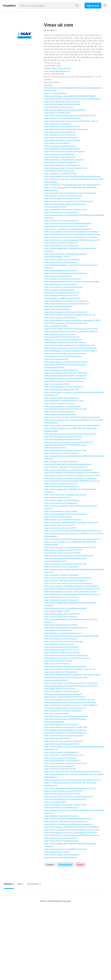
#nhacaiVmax (84, 88)
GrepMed (9, 6)
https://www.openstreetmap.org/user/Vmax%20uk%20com (70, 115)
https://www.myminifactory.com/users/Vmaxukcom (67, 304)
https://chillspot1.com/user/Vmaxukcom (61, 221)
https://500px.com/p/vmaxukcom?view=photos (65, 342)
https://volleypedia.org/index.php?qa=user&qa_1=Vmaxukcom (71, 522)
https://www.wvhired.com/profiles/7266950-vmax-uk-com (70, 315)
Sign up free (93, 6)
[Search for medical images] (45, 6)
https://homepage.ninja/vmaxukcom (60, 146)
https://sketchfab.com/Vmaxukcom (59, 132)
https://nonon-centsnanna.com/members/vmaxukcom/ (68, 229)
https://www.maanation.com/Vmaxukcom (62, 165)
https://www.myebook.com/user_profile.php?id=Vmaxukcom (70, 237)
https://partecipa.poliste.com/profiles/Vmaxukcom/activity (70, 193)
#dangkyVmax (96, 88)
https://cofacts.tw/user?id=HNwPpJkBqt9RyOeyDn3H (68, 223)
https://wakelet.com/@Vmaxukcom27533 (62, 298)
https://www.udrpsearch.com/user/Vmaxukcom (65, 378)
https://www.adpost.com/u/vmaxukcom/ (62, 337)
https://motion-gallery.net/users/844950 (62, 259)
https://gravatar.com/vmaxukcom (59, 107)
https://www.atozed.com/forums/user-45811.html (66, 373)
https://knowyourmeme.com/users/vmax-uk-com (65, 168)
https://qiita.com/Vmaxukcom (57, 143)
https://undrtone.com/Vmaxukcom (59, 154)
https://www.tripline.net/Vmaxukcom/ (60, 318)
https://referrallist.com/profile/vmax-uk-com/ (64, 160)
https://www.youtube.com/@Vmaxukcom (62, 104)
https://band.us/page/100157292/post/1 (62, 293)
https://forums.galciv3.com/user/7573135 (62, 198)
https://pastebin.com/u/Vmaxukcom (60, 135)
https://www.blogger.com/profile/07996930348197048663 (70, 96)
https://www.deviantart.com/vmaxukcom (62, 102)
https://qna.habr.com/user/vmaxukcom (61, 138)
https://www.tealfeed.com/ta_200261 (61, 270)
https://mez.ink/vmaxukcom (56, 359)
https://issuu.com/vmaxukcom (57, 113)
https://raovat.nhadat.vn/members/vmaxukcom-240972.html (71, 329)
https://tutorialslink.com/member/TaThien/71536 (65, 210)
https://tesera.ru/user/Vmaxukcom (59, 171)
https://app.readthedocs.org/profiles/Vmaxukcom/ (66, 129)
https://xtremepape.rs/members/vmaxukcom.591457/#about (70, 351)
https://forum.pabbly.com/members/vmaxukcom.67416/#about (71, 232)
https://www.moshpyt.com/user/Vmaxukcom (64, 387)
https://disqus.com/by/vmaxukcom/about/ (62, 118)
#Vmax (47, 88)
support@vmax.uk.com (60, 71)
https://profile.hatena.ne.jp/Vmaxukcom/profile (65, 110)
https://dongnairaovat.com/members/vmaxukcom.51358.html (71, 331)
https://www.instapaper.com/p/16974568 (62, 140)
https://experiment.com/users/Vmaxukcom (63, 356)
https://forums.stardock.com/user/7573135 (63, 196)
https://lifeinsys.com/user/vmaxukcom (61, 243)
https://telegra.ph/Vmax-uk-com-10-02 (61, 295)
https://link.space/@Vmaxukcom (58, 306)
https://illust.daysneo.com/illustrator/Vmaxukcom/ (66, 362)
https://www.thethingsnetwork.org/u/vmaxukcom (66, 273)
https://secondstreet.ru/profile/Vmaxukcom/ (63, 287)
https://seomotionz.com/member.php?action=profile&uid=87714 (72, 185)
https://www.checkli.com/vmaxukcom (61, 262)
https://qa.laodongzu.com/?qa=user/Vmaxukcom (66, 312)
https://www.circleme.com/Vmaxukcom (61, 398)
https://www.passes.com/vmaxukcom (61, 284)
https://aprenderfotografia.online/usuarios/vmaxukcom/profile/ (72, 282)
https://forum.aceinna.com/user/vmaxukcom (64, 381)
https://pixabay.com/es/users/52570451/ (62, 126)
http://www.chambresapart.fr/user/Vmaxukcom (65, 354)
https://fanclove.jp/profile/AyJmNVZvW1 (61, 390)
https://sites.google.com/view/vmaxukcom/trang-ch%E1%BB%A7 (73, 99)
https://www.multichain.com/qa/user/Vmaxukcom (66, 301)
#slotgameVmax (70, 88)
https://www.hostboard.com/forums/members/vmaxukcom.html (72, 234)
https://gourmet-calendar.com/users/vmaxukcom (66, 226)
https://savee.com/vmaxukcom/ (58, 276)
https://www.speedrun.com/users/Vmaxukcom (64, 151)
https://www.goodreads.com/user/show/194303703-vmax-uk (71, 121)
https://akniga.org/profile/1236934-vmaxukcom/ (65, 376)
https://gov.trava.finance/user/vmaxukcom (63, 340)
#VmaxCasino (56, 88)
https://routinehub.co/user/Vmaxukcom (61, 212)
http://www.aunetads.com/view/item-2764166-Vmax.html (69, 345)
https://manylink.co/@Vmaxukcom (59, 290)
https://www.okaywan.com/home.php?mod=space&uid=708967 (72, 320)
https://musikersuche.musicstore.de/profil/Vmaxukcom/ (68, 201)
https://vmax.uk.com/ (61, 68)
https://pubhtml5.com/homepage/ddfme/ (62, 149)
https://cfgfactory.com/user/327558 (60, 174)
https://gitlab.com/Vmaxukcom (57, 124)
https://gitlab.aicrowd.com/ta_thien (59, 334)
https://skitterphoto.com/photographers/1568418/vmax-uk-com (72, 240)
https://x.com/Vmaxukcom (56, 93)
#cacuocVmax (50, 90)
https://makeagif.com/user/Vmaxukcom (61, 370)
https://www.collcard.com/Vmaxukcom (61, 246)
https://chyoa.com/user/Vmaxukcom (60, 162)
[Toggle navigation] (105, 5)
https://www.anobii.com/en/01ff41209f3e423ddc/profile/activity (72, 176)
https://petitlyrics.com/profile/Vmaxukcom (62, 279)
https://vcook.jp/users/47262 (57, 384)
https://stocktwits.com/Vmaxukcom (60, 157)
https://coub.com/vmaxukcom (57, 309)
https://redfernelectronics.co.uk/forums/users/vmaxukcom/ (70, 348)
